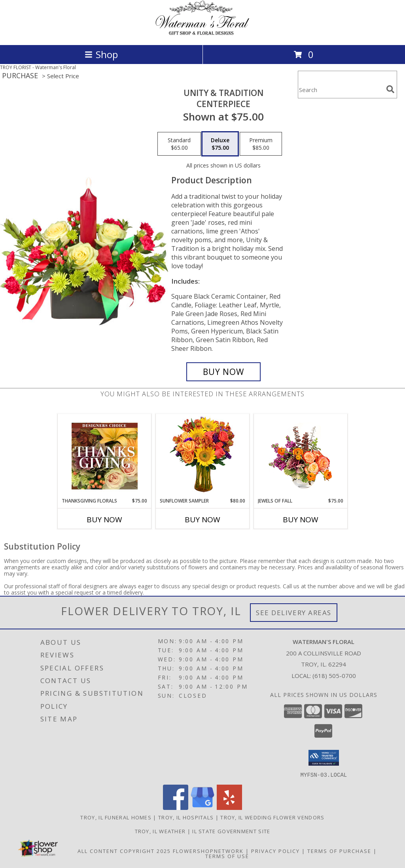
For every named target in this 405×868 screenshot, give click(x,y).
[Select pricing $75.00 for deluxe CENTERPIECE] (220, 144)
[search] (390, 89)
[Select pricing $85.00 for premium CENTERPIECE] (261, 144)
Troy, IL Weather (160, 831)
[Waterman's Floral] (202, 33)
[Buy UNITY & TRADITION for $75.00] (223, 372)
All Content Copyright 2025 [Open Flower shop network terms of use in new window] (124, 851)
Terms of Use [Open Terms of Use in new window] (227, 856)
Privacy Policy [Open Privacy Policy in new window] (275, 851)
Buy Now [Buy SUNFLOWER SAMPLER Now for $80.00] (202, 520)
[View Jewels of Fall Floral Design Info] (301, 456)
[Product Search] (341, 89)
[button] (324, 758)
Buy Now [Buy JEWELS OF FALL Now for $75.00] (301, 520)
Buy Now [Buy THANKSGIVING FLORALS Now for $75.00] (104, 520)
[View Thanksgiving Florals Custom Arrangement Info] (105, 456)
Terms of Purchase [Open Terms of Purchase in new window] (339, 851)
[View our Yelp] (229, 807)
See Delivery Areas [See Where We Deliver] (294, 613)
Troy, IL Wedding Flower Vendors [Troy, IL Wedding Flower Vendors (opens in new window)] (272, 817)
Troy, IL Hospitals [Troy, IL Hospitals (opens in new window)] (186, 817)
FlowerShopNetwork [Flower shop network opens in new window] (208, 851)
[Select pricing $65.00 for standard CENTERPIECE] (179, 144)
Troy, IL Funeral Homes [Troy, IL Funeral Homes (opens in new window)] (116, 817)
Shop (101, 54)
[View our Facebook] (176, 807)
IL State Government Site (231, 831)
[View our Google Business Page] (202, 807)
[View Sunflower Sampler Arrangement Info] (203, 456)
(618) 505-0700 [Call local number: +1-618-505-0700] (334, 676)
